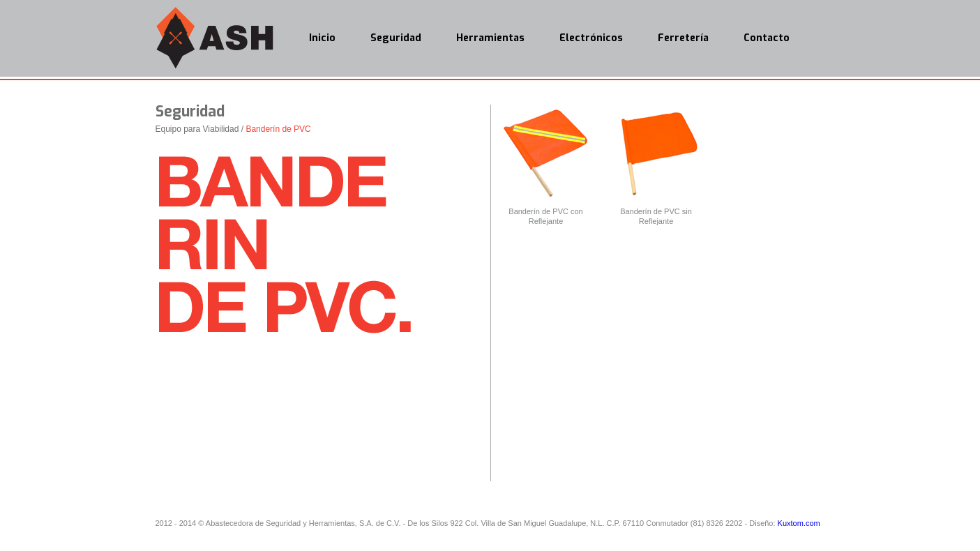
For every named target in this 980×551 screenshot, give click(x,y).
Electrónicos (591, 38)
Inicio (322, 38)
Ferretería (683, 38)
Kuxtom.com (799, 523)
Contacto (767, 38)
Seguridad (396, 38)
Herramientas (490, 38)
